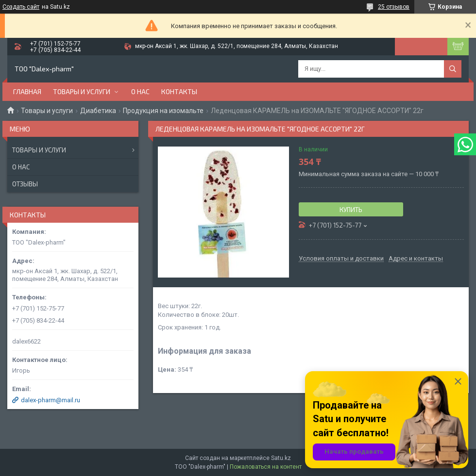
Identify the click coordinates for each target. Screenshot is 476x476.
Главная (27, 91)
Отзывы (25, 184)
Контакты (179, 91)
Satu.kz (281, 458)
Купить (351, 210)
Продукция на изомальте (163, 111)
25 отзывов (394, 7)
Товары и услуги (82, 91)
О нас (140, 91)
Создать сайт (21, 7)
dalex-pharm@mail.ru (51, 400)
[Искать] (453, 69)
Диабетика (98, 111)
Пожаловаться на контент (266, 467)
